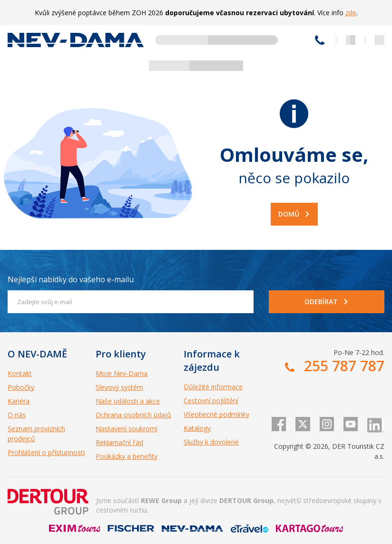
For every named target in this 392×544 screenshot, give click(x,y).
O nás (17, 415)
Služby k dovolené (211, 442)
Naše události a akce (128, 401)
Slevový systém (119, 387)
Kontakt (20, 373)
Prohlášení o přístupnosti (46, 452)
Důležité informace (213, 387)
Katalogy (197, 428)
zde (351, 13)
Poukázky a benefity (127, 456)
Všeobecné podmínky (216, 414)
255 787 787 (320, 40)
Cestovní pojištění (211, 401)
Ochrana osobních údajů (133, 415)
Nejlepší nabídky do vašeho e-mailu (71, 279)
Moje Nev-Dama (122, 373)
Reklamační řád (119, 442)
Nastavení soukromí (127, 429)
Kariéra (19, 401)
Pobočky (21, 387)
